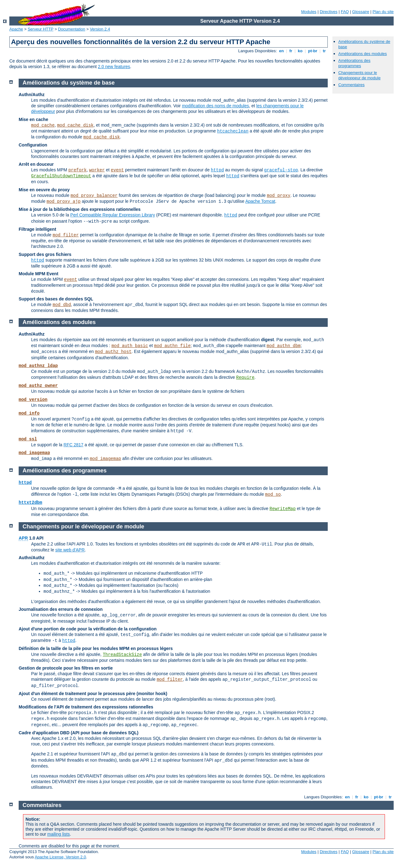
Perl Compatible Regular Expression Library (113, 215)
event (117, 170)
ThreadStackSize (122, 655)
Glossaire (361, 12)
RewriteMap (283, 509)
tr (324, 51)
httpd (217, 170)
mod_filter (66, 235)
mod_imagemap (34, 453)
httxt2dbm (30, 503)
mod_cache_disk (75, 125)
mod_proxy (279, 196)
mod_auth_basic (130, 346)
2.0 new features (114, 67)
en (281, 51)
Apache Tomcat (260, 201)
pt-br (313, 51)
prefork (78, 170)
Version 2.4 (100, 29)
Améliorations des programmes (354, 63)
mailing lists (58, 834)
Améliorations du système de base (69, 83)
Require (245, 378)
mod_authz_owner (38, 386)
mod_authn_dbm (283, 346)
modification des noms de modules (215, 106)
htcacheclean (233, 131)
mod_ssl (28, 439)
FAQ (345, 12)
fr (291, 51)
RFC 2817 (73, 445)
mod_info (29, 413)
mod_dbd (62, 305)
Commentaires (352, 85)
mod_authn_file (172, 346)
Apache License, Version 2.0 (60, 857)
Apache (16, 29)
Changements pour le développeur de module (359, 75)
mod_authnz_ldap (38, 366)
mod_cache (43, 125)
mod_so (273, 494)
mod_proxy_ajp (64, 202)
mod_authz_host (113, 352)
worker (97, 170)
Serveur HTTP (41, 29)
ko (300, 51)
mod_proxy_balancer (94, 196)
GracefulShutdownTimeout (61, 176)
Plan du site (383, 12)
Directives (329, 12)
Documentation (72, 29)
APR (23, 538)
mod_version (33, 400)
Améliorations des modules (363, 54)
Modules (309, 12)
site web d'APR (70, 550)
